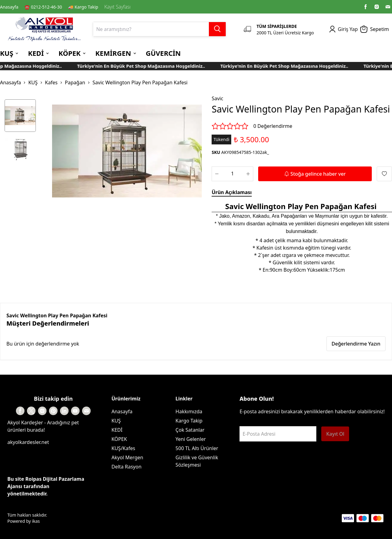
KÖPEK (119, 439)
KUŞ (33, 82)
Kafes (51, 82)
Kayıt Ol (335, 434)
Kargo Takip (189, 421)
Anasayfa (9, 7)
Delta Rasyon (126, 467)
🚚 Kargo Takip (83, 7)
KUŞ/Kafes (123, 448)
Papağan (75, 82)
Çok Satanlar (190, 430)
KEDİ (117, 430)
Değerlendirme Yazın (356, 344)
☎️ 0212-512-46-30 (43, 7)
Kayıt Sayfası (117, 7)
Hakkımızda (189, 411)
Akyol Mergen (127, 457)
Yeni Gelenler (191, 439)
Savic (217, 98)
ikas (36, 521)
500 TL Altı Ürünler (197, 448)
